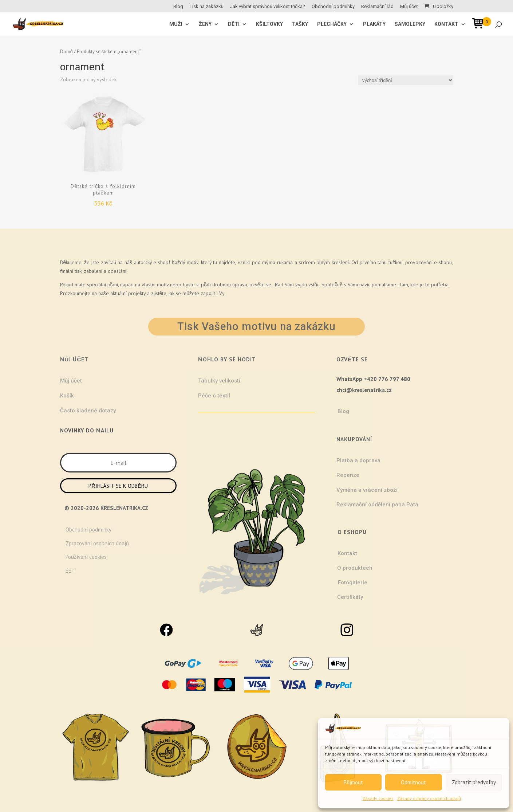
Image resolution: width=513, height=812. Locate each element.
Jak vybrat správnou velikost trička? (268, 7)
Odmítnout (413, 782)
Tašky (300, 24)
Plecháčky (332, 24)
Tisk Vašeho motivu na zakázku (256, 326)
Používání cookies (86, 557)
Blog (178, 7)
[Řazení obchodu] (406, 80)
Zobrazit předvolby (474, 782)
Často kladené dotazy (88, 411)
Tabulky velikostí (219, 381)
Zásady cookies (378, 798)
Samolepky (410, 24)
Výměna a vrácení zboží (367, 490)
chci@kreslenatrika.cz (364, 390)
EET (70, 571)
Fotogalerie (353, 582)
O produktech (355, 568)
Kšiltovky (269, 24)
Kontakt (446, 24)
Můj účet (409, 7)
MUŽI (176, 24)
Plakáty (374, 24)
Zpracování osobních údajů (97, 543)
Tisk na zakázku (207, 7)
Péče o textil (214, 396)
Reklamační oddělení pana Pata (377, 505)
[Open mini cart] (480, 25)
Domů (66, 52)
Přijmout (353, 782)
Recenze (348, 475)
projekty (137, 293)
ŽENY (205, 24)
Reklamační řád (377, 7)
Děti (234, 24)
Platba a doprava (358, 460)
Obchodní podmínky (333, 7)
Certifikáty (350, 597)
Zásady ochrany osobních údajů (429, 798)
